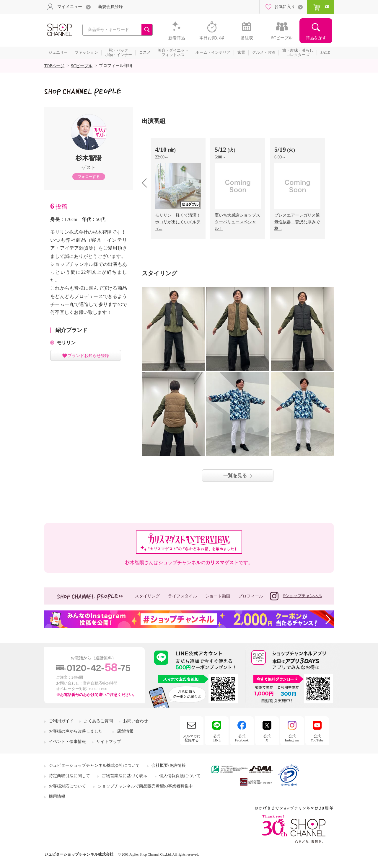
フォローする (89, 177)
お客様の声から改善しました (76, 731)
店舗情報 (125, 731)
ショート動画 (218, 596)
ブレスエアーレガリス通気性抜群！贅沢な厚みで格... (297, 222)
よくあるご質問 (98, 721)
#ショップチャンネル (296, 596)
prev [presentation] (147, 183)
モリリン (66, 343)
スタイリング (147, 596)
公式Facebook (242, 738)
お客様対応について (67, 786)
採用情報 (57, 796)
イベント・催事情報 (67, 742)
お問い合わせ (136, 721)
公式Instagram (292, 738)
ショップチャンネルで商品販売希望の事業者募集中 (145, 786)
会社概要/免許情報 (169, 765)
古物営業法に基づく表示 (125, 776)
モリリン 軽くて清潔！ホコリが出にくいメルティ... (178, 222)
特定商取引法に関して (69, 776)
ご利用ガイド (61, 721)
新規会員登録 (110, 7)
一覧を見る (235, 475)
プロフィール (251, 596)
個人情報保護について (180, 776)
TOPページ (54, 66)
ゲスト (89, 167)
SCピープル (82, 66)
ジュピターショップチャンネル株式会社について (94, 765)
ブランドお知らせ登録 (88, 356)
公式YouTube (317, 738)
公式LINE (217, 738)
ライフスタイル (183, 596)
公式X (267, 738)
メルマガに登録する (192, 738)
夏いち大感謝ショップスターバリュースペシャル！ (237, 222)
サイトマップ (109, 742)
